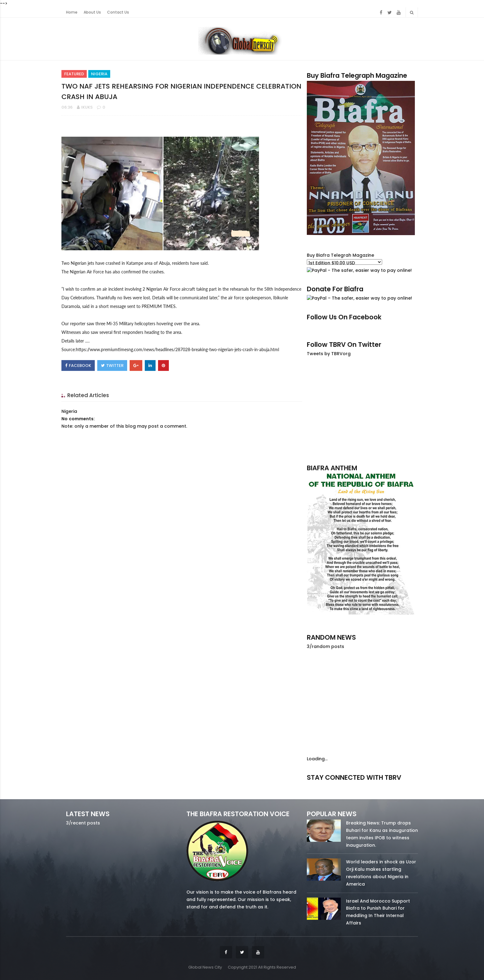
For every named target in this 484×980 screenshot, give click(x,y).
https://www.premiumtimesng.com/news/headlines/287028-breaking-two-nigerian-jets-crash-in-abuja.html (177, 349)
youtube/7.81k (401, 786)
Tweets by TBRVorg (329, 354)
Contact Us (118, 12)
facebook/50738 (323, 786)
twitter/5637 (362, 786)
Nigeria (99, 74)
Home (72, 12)
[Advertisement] (362, 410)
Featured (74, 74)
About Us (92, 12)
